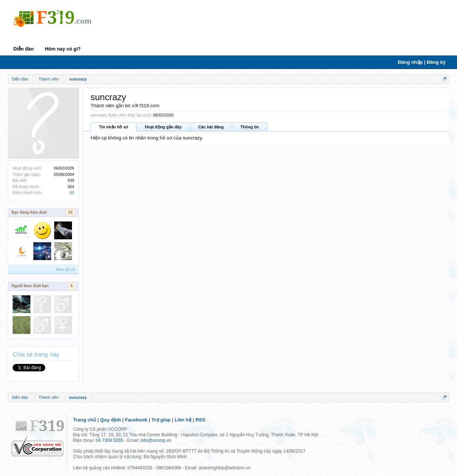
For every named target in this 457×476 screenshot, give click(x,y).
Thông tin (250, 127)
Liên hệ (183, 420)
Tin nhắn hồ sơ (114, 127)
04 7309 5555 (109, 440)
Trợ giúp (161, 420)
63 (72, 193)
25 (70, 212)
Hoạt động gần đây (163, 127)
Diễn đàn (24, 49)
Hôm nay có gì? (63, 49)
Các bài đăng (211, 127)
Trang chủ (85, 420)
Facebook (136, 420)
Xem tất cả (65, 269)
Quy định (111, 420)
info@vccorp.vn (156, 440)
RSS (200, 420)
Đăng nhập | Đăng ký (422, 62)
